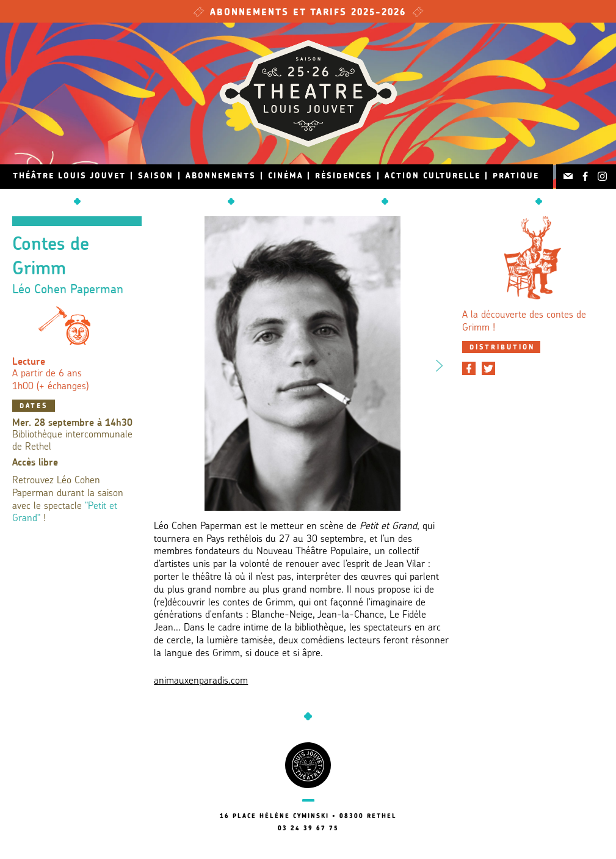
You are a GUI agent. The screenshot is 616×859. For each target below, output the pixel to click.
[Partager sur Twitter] (488, 368)
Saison (156, 176)
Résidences (344, 176)
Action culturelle (433, 176)
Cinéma (286, 176)
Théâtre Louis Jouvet (69, 176)
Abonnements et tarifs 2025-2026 (308, 13)
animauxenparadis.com (201, 681)
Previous (165, 364)
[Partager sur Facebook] (469, 368)
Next (440, 364)
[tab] (501, 347)
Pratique (516, 176)
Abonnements (221, 176)
